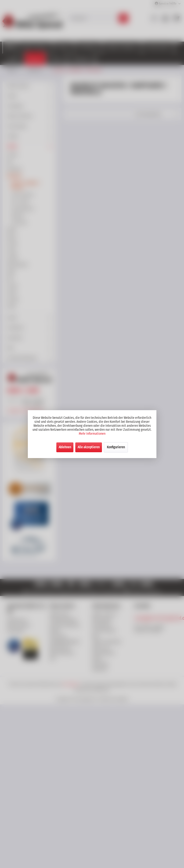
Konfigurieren (116, 447)
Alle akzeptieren (89, 447)
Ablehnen (65, 447)
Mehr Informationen (92, 434)
